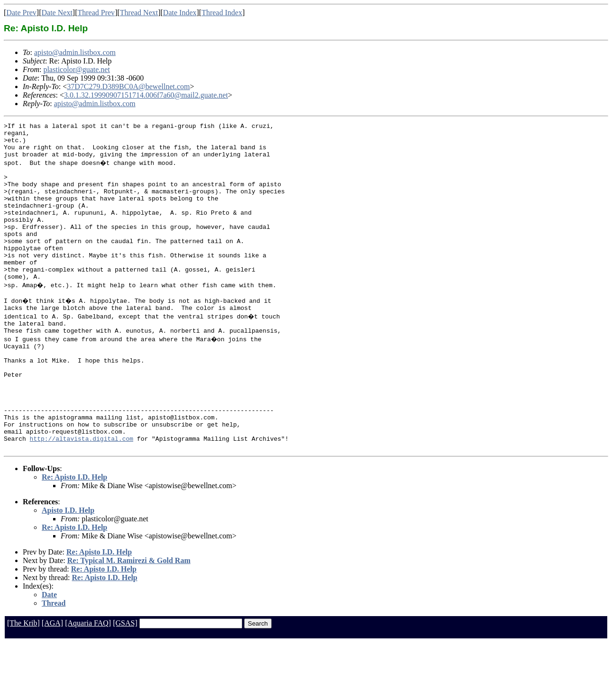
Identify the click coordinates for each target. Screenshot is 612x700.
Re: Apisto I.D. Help (74, 534)
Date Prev (21, 13)
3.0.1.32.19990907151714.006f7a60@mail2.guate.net (146, 95)
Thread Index (222, 13)
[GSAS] (125, 680)
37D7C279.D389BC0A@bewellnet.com (128, 86)
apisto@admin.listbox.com (75, 52)
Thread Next (139, 13)
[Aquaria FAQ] (88, 680)
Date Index (180, 13)
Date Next (57, 13)
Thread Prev (96, 13)
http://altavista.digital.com (82, 494)
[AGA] (52, 680)
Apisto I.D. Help (68, 567)
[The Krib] (23, 680)
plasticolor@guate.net (76, 69)
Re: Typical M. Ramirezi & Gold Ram (129, 617)
